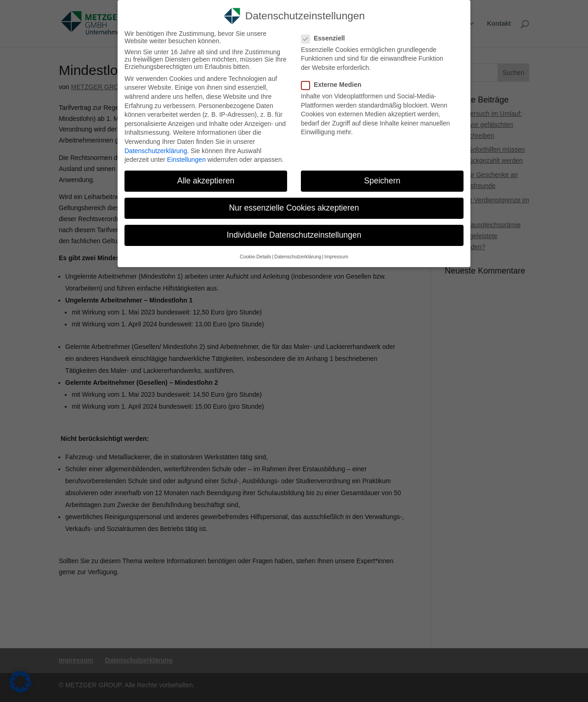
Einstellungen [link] (187, 160)
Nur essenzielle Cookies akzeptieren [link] (294, 208)
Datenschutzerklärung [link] (156, 151)
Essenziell (327, 38)
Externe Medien (335, 85)
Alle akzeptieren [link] (206, 181)
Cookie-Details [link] (255, 257)
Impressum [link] (336, 257)
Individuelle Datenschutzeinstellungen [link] (294, 235)
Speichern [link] (382, 181)
